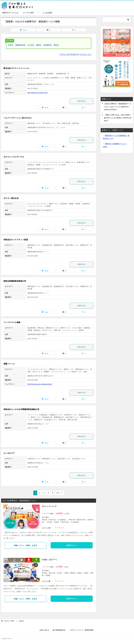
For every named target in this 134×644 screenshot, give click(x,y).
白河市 (11, 45)
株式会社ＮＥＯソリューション (17, 68)
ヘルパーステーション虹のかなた (18, 118)
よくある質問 (47, 13)
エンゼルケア (9, 453)
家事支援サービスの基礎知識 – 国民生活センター (116, 137)
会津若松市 (47, 45)
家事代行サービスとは (10, 13)
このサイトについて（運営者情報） (82, 630)
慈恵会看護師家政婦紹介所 (15, 281)
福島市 (39, 45)
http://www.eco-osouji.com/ (38, 93)
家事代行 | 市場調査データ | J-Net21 (115, 145)
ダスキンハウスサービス (14, 157)
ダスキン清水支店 (11, 198)
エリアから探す (29, 13)
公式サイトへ (79, 545)
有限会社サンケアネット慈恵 (16, 240)
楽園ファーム (9, 364)
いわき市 (31, 45)
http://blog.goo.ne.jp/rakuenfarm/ (40, 384)
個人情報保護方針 (59, 630)
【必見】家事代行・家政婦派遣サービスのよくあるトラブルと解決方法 (118, 107)
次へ (58, 493)
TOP (9, 621)
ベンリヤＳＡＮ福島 (12, 322)
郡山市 (56, 45)
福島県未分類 (20, 45)
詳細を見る (85, 101)
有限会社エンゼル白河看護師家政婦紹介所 (21, 409)
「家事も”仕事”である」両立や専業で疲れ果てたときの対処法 (118, 118)
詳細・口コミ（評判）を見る (30, 545)
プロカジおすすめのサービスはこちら (75, 54)
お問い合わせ (44, 630)
